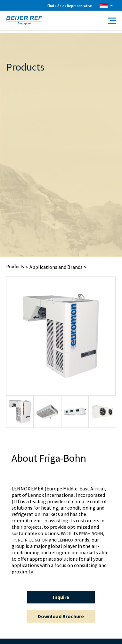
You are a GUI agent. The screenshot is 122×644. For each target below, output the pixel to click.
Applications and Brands (56, 267)
